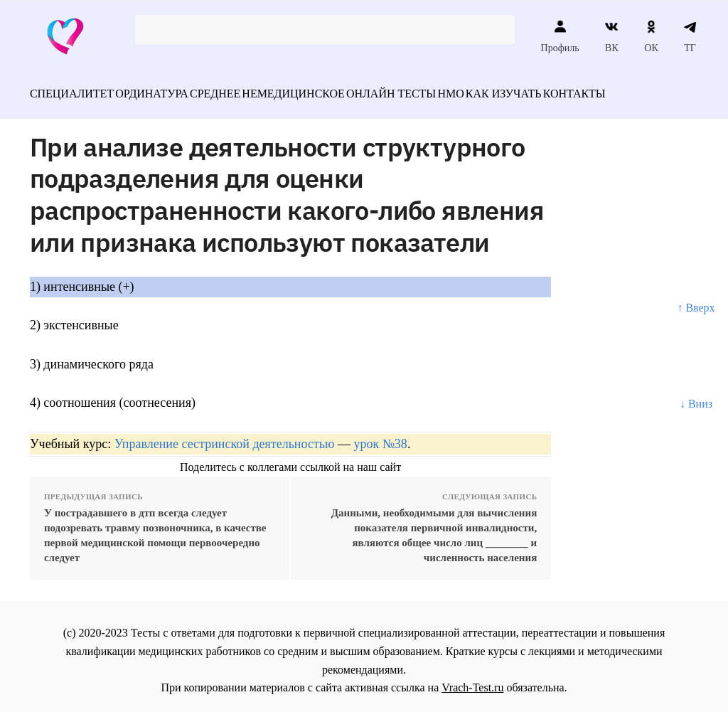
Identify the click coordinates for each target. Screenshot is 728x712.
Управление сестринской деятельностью (225, 436)
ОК (651, 36)
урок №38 (380, 436)
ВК (612, 36)
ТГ (690, 36)
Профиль (560, 36)
